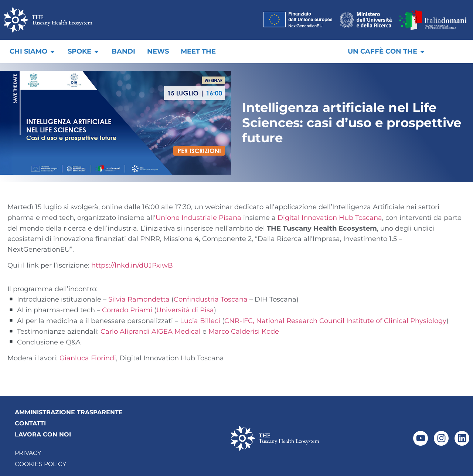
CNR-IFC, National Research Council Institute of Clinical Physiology (335, 321)
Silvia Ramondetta (139, 299)
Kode (270, 331)
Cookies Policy (40, 464)
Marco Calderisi (234, 331)
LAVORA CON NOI (43, 434)
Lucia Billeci (200, 321)
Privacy (28, 453)
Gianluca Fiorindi (88, 358)
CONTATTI (30, 423)
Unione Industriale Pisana (198, 218)
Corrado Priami (127, 310)
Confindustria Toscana (211, 299)
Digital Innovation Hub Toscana (330, 218)
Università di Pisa (185, 310)
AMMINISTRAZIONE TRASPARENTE (69, 412)
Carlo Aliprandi (125, 331)
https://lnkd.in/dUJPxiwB (132, 265)
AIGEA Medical (176, 331)
